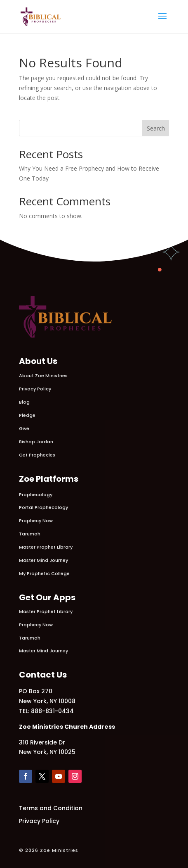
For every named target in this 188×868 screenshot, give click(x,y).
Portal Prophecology (43, 507)
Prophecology (36, 495)
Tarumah (30, 534)
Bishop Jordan (36, 442)
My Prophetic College (44, 573)
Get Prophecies (37, 455)
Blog (24, 402)
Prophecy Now (36, 521)
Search (156, 128)
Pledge (27, 415)
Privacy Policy (35, 389)
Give (24, 428)
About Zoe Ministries (43, 376)
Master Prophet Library (46, 547)
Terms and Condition (51, 808)
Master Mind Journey (43, 560)
